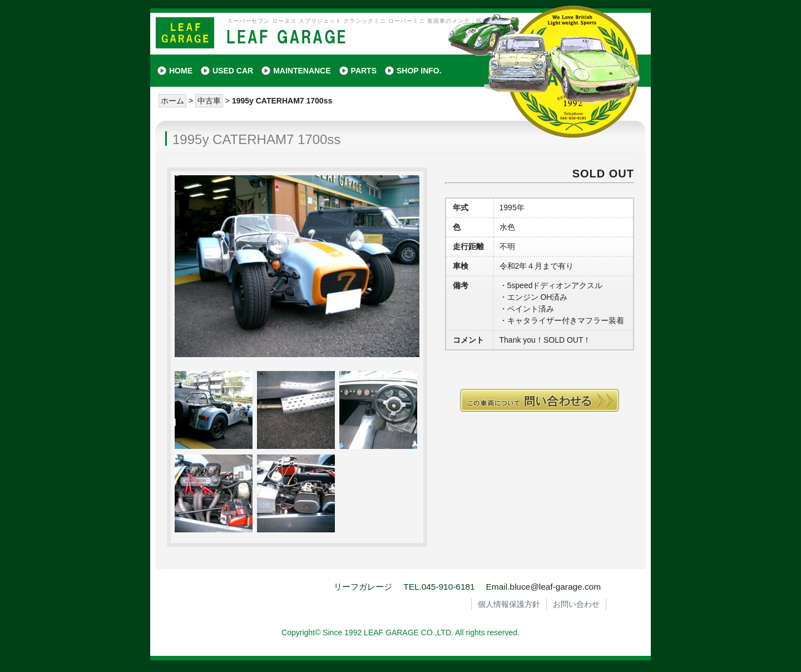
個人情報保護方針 (509, 604)
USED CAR (233, 71)
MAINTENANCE (302, 71)
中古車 (209, 101)
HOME (181, 71)
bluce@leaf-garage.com (555, 587)
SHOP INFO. (419, 71)
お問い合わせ (576, 604)
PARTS (364, 71)
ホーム (172, 101)
